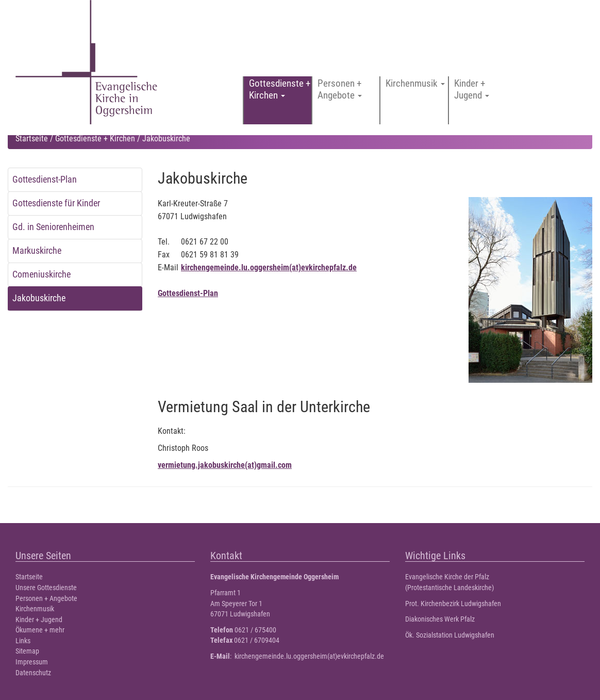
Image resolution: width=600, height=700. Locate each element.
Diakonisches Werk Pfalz (440, 619)
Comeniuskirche (41, 274)
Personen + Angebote (46, 599)
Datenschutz (33, 673)
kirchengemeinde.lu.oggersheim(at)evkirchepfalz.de (269, 267)
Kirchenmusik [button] (415, 83)
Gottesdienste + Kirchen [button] (280, 89)
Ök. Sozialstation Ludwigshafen (450, 635)
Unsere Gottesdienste (46, 588)
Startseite (32, 139)
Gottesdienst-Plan (45, 180)
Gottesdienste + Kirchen (95, 139)
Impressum (32, 662)
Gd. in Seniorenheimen (53, 227)
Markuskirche (37, 251)
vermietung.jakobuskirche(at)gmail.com (225, 465)
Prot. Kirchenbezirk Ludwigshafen (453, 604)
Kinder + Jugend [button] (472, 89)
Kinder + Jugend (39, 620)
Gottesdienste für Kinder (56, 203)
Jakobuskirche (39, 298)
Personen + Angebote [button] (340, 89)
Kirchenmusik (35, 609)
